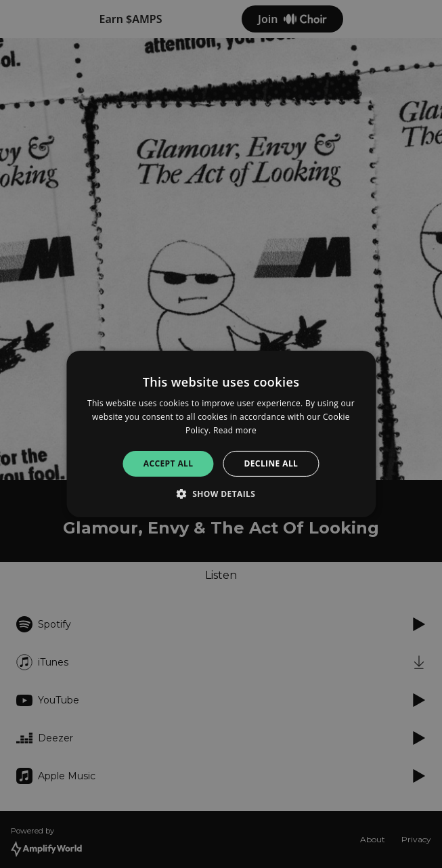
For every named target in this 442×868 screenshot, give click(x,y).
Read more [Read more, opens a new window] (235, 430)
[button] (221, 494)
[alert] (221, 434)
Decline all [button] (271, 463)
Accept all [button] (169, 463)
